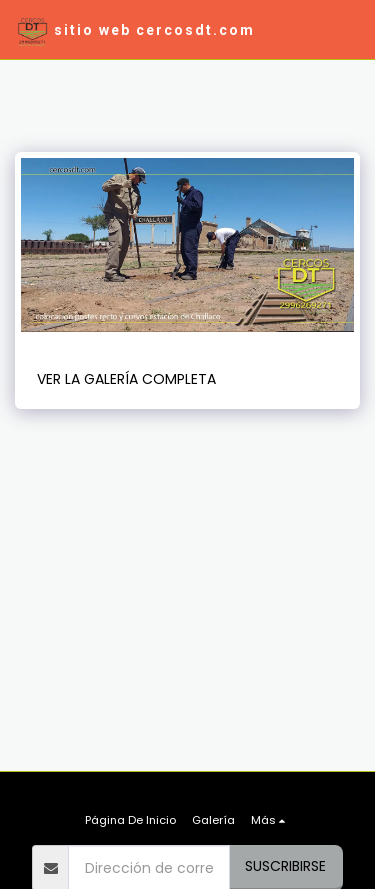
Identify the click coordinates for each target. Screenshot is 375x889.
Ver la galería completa (126, 379)
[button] (348, 30)
